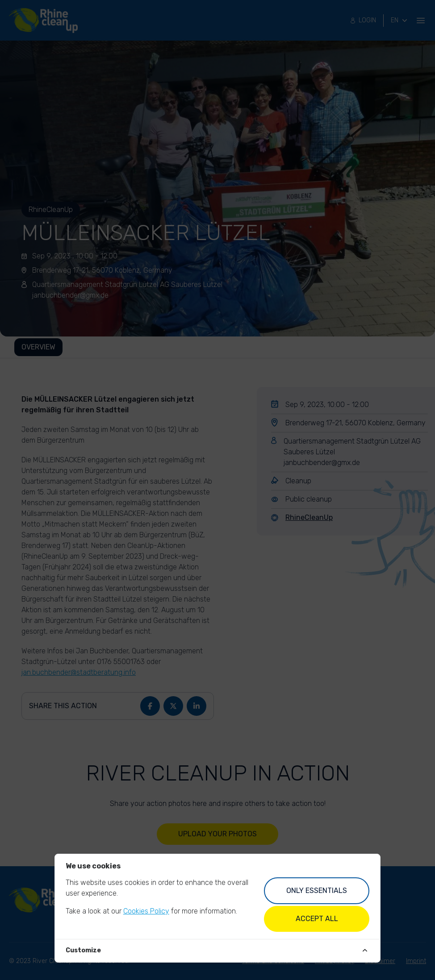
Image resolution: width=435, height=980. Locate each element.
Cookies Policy (146, 911)
